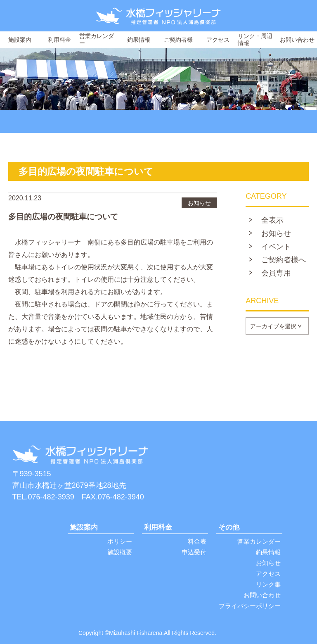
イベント (276, 247)
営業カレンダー (97, 39)
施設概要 (120, 552)
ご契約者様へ (284, 260)
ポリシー (120, 541)
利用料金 (59, 40)
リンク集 (268, 584)
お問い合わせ (297, 40)
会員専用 (276, 273)
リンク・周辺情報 (255, 39)
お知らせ (276, 233)
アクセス (218, 40)
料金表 (197, 541)
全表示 (272, 220)
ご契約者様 (178, 40)
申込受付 (194, 552)
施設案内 (20, 40)
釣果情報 (139, 40)
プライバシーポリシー (250, 606)
